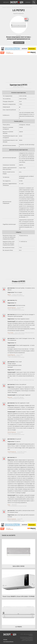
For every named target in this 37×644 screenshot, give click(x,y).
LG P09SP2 (19, 627)
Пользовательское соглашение (26, 637)
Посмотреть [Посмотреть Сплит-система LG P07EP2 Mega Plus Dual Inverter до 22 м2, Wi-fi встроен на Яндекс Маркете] (32, 49)
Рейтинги (6, 2)
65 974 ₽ (24, 49)
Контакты (31, 635)
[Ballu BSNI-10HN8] (18, 552)
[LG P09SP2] (18, 612)
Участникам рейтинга (8, 642)
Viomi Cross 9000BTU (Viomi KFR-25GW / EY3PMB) (19, 596)
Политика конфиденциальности (27, 638)
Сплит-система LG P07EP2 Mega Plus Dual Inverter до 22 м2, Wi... (13, 49)
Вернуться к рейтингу (19, 43)
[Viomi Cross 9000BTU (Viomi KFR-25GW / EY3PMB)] (18, 582)
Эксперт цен (17, 2)
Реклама (5, 640)
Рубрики (28, 2)
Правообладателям (29, 640)
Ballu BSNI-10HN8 (19, 566)
